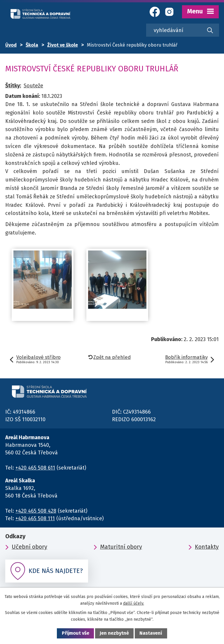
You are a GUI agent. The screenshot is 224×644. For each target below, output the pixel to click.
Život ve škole (63, 45)
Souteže (33, 86)
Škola (32, 45)
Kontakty (207, 547)
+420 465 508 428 (36, 511)
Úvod (11, 45)
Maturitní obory (121, 547)
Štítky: (13, 86)
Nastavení (151, 633)
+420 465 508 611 (35, 468)
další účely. (134, 603)
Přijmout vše (76, 633)
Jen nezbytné (114, 633)
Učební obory (29, 547)
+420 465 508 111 (35, 518)
